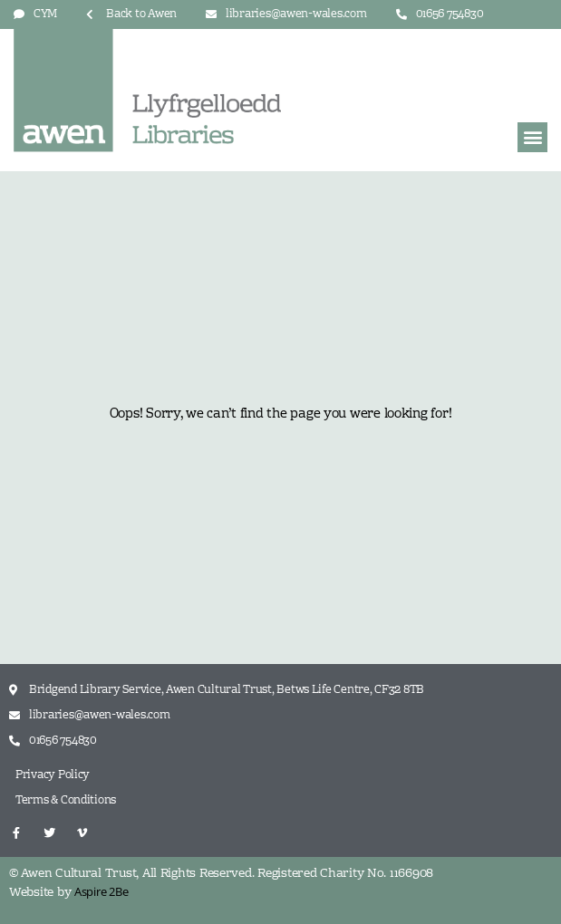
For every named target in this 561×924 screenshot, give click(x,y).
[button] (532, 137)
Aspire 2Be (101, 891)
